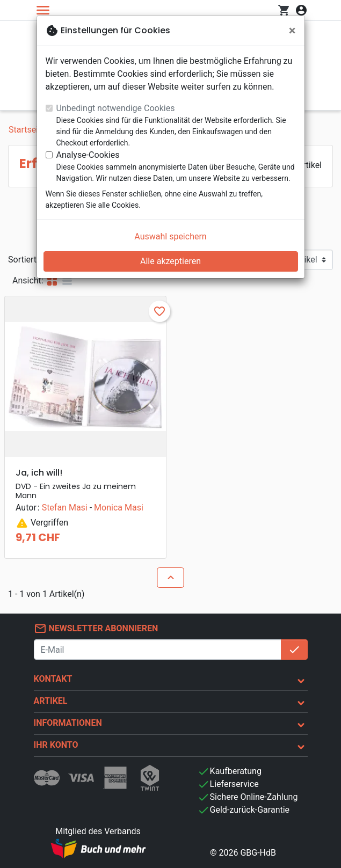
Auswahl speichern (170, 236)
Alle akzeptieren (170, 261)
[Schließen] (292, 31)
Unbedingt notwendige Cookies (116, 108)
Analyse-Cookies (88, 155)
